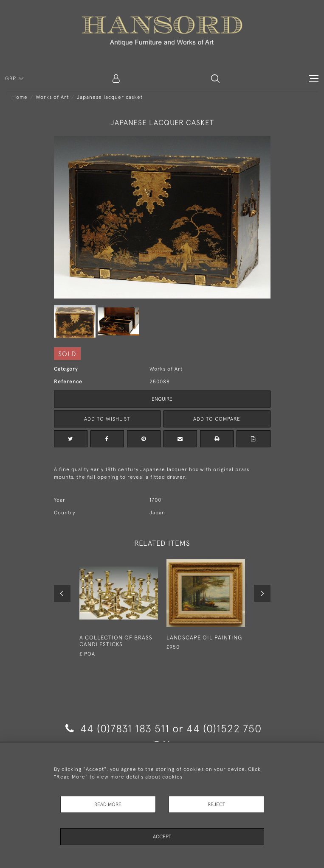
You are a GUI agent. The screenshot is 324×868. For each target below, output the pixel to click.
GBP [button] (11, 78)
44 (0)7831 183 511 (117, 728)
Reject (216, 804)
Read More (108, 804)
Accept (162, 837)
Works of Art (52, 97)
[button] (215, 78)
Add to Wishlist (107, 419)
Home (20, 97)
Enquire (162, 399)
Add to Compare (217, 419)
